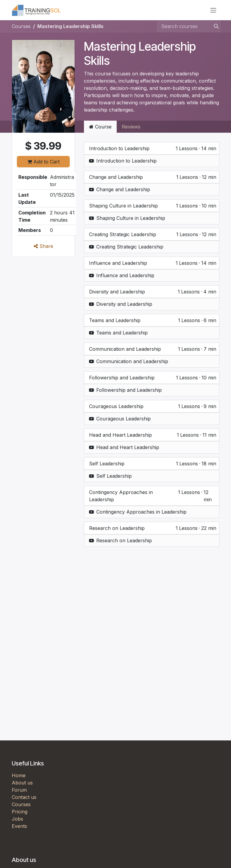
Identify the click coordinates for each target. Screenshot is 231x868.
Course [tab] (100, 129)
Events (19, 828)
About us (22, 785)
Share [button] (43, 248)
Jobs (17, 821)
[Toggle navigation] (213, 11)
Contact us (24, 799)
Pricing (20, 814)
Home (19, 778)
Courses (21, 28)
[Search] (214, 28)
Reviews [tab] (131, 129)
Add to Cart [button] (43, 163)
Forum (19, 792)
